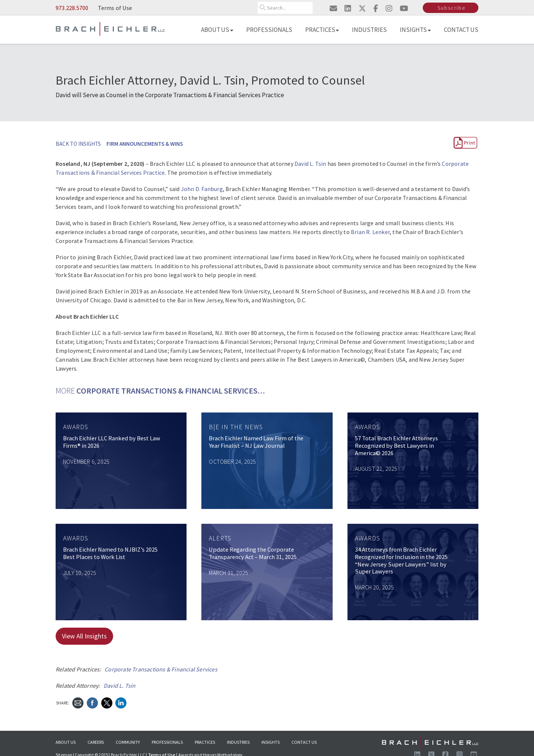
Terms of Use (115, 8)
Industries (369, 30)
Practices (322, 30)
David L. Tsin (310, 164)
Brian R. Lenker (370, 232)
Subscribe (451, 8)
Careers (96, 742)
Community (128, 742)
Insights (415, 30)
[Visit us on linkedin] (348, 8)
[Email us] (333, 8)
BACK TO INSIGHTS (78, 144)
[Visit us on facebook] (376, 8)
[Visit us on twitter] (362, 8)
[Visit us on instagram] (389, 8)
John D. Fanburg (202, 189)
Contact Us (461, 30)
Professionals (269, 30)
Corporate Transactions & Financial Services (161, 669)
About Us (217, 30)
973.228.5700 (72, 8)
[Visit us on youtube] (404, 8)
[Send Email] (78, 702)
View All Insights (84, 636)
